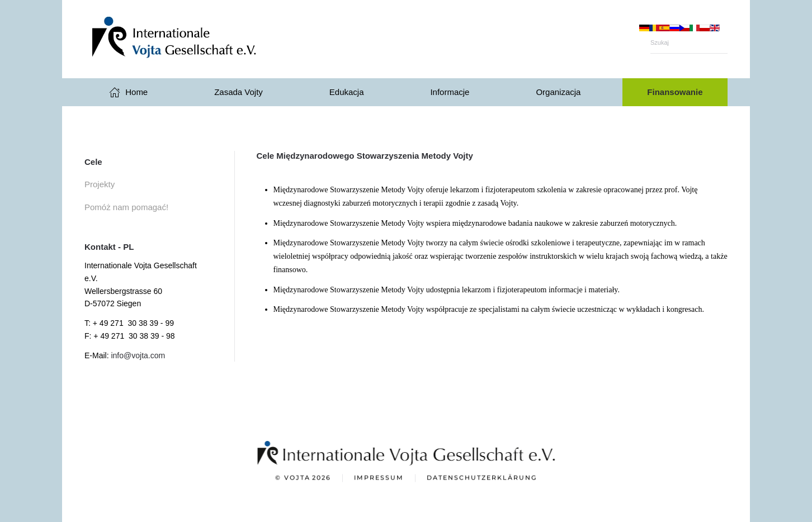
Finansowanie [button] (675, 92)
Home (128, 92)
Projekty (100, 184)
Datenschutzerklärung (482, 478)
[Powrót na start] (196, 39)
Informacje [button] (450, 92)
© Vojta (303, 479)
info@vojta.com (138, 355)
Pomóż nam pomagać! (126, 207)
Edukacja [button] (347, 92)
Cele (93, 162)
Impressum (379, 478)
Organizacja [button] (558, 92)
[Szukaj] (689, 42)
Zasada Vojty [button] (239, 92)
